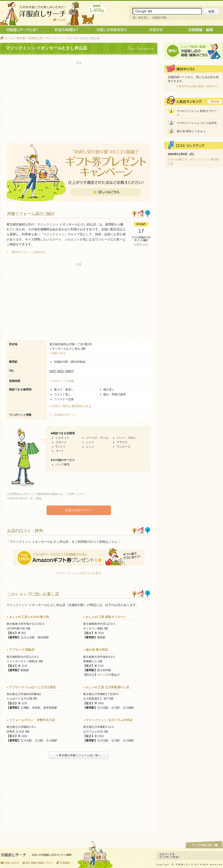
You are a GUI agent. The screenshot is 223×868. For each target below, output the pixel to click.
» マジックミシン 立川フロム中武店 (108, 720)
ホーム (9, 38)
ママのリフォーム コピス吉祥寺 (197, 123)
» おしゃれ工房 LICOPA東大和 (28, 617)
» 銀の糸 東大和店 (96, 649)
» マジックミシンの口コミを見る (79, 573)
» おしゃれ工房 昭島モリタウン (105, 617)
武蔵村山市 (35, 38)
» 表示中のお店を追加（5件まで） (198, 86)
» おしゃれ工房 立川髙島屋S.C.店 (106, 687)
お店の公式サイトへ (79, 510)
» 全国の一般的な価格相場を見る (70, 406)
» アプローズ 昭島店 (21, 649)
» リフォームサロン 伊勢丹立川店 (31, 720)
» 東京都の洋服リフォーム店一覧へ (79, 755)
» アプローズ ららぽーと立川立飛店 (31, 687)
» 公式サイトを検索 (62, 381)
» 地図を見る (58, 353)
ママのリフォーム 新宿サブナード (197, 113)
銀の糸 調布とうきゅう (191, 131)
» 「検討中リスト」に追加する (26, 252)
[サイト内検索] (167, 11)
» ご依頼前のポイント (63, 415)
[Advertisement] (79, 99)
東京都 (21, 38)
